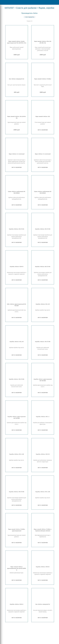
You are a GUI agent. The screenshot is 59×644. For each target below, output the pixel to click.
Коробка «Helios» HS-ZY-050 (17, 379)
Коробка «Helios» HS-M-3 (17, 267)
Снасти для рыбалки (26, 8)
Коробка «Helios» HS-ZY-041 (17, 229)
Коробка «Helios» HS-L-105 (43, 492)
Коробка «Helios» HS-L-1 (43, 417)
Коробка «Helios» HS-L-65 (17, 342)
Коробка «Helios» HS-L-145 (17, 454)
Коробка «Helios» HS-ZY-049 (43, 342)
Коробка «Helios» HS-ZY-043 (43, 229)
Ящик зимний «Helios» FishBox (43, 79)
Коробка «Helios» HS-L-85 (43, 304)
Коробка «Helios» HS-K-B (43, 454)
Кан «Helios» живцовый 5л (43, 604)
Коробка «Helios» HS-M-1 (17, 604)
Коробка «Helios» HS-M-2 (43, 567)
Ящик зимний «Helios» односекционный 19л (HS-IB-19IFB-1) (17, 568)
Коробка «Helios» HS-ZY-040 (17, 492)
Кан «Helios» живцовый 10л (17, 79)
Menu (2, 2)
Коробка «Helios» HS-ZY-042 (43, 267)
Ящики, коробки (46, 8)
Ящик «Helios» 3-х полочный (43, 154)
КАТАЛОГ (9, 8)
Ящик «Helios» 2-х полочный (17, 154)
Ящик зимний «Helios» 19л (43, 116)
